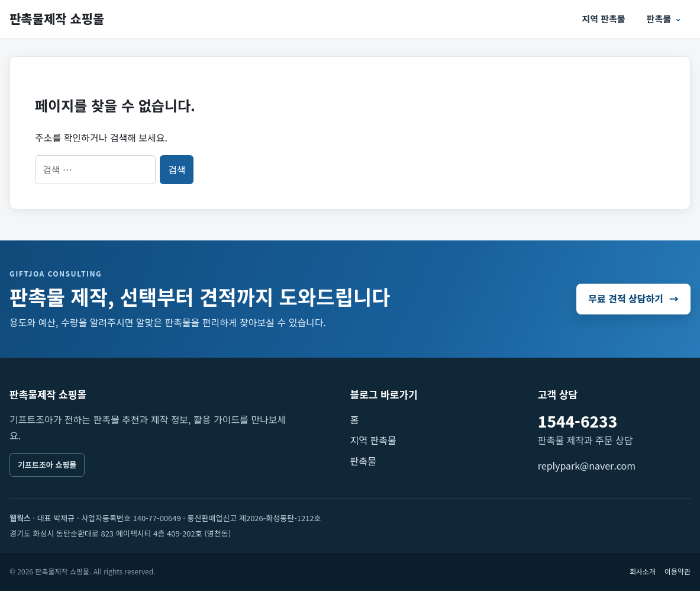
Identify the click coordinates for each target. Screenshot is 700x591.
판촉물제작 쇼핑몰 (57, 18)
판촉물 (659, 19)
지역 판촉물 (603, 19)
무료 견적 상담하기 (633, 299)
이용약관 (678, 571)
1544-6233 (578, 421)
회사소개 (643, 571)
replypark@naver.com (587, 465)
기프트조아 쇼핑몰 (47, 465)
